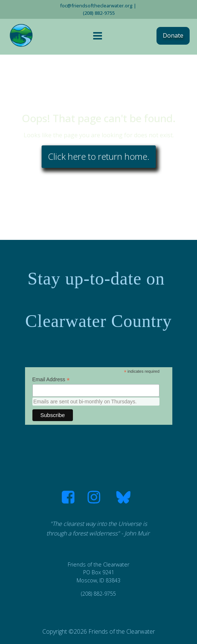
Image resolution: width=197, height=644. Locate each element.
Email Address (51, 380)
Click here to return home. (99, 156)
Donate (173, 35)
